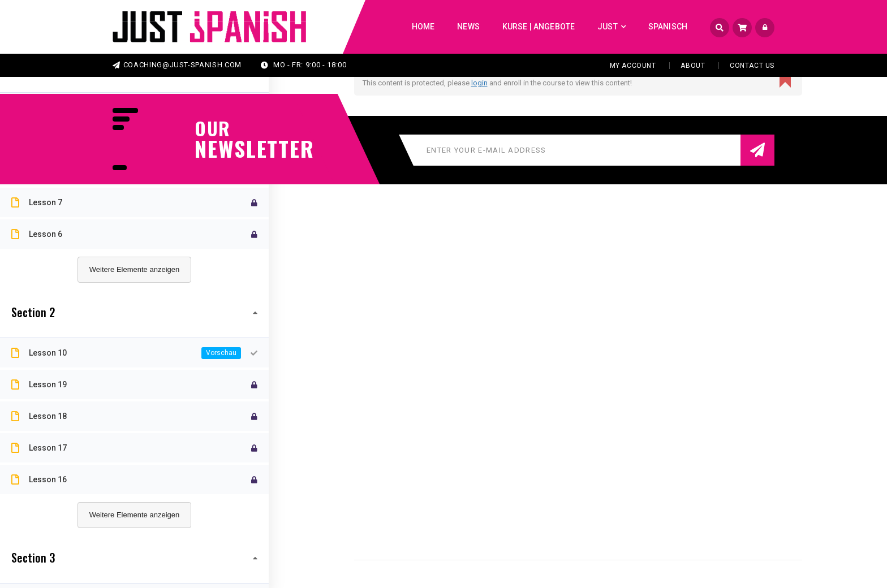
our (213, 128)
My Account (633, 66)
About (693, 66)
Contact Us (752, 66)
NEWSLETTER (248, 148)
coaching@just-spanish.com (177, 65)
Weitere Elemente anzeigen (134, 269)
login (479, 83)
